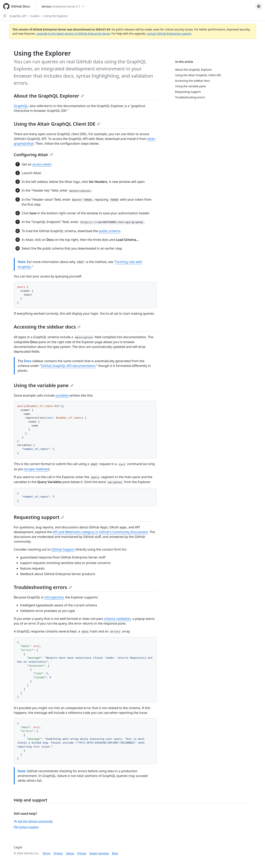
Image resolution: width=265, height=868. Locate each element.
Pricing (82, 853)
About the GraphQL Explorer (49, 96)
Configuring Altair (33, 155)
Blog (115, 853)
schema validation (117, 619)
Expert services (99, 853)
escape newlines (36, 469)
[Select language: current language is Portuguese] (259, 6)
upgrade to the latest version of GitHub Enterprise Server (73, 34)
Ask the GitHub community (33, 821)
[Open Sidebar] (5, 16)
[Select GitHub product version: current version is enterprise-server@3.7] (63, 6)
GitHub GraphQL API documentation (68, 366)
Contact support (26, 827)
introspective (54, 597)
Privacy (58, 853)
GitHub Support (63, 549)
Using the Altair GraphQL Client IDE (57, 124)
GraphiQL (21, 106)
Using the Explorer (56, 16)
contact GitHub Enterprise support (169, 34)
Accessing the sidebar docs (47, 327)
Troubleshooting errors (43, 587)
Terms (46, 853)
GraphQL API (18, 16)
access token (42, 164)
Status (70, 853)
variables (62, 395)
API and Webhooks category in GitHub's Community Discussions (100, 532)
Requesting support (39, 517)
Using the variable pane (44, 385)
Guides (35, 16)
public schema (110, 231)
